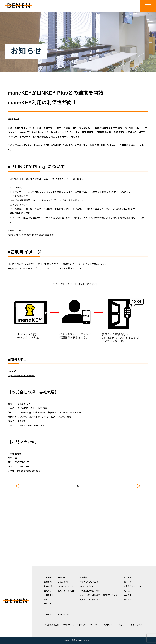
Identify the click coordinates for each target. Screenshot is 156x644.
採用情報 (128, 578)
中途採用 (128, 595)
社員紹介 (128, 591)
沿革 (46, 600)
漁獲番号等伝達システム (90, 600)
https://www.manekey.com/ (22, 376)
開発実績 (84, 578)
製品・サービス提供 (67, 591)
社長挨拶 (48, 586)
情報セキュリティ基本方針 (75, 625)
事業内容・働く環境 (132, 586)
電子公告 (123, 625)
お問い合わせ (64, 615)
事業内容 (62, 578)
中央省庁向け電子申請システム (93, 591)
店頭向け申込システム (89, 582)
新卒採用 (128, 600)
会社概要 (48, 578)
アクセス (48, 604)
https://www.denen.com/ (33, 425)
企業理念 (48, 582)
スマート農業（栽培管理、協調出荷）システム (100, 595)
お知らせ (48, 615)
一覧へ (78, 486)
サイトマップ (136, 625)
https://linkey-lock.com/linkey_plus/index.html (31, 235)
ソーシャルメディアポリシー (102, 625)
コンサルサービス (66, 586)
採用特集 (128, 582)
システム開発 (64, 582)
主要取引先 (49, 595)
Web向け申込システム (89, 586)
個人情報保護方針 (52, 625)
